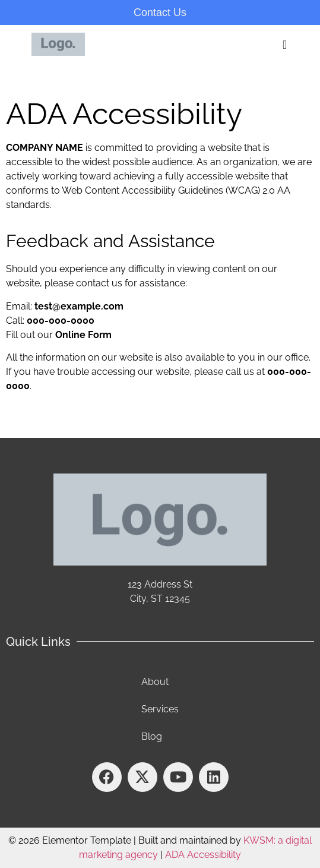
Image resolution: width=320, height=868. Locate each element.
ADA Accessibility (203, 855)
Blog (152, 736)
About (155, 682)
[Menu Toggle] (286, 45)
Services (160, 709)
